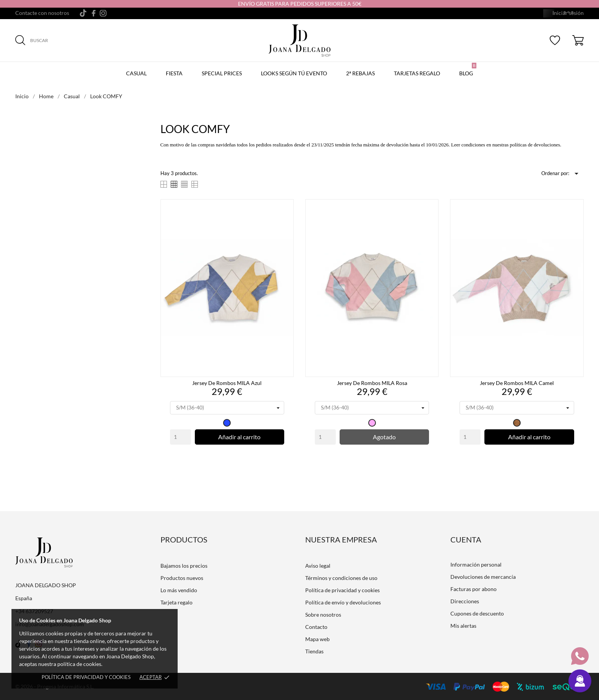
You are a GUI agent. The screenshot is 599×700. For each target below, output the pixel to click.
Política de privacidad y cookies (86, 677)
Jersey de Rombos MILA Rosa (372, 383)
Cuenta (466, 539)
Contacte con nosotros (42, 13)
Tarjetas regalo (417, 73)
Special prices (222, 73)
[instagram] (103, 13)
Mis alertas (463, 626)
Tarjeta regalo (176, 602)
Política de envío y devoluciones (343, 602)
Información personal (476, 564)
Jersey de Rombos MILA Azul (227, 383)
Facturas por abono (474, 589)
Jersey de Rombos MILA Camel (517, 383)
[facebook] (94, 13)
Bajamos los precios (184, 566)
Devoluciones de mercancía (483, 577)
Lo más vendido (179, 590)
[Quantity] (181, 437)
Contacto (316, 627)
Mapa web (317, 639)
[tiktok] (83, 13)
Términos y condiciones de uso (341, 578)
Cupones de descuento (477, 613)
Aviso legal (318, 566)
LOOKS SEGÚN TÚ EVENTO (294, 73)
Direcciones (465, 601)
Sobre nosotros (323, 615)
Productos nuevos (182, 578)
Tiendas (314, 651)
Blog (468, 70)
